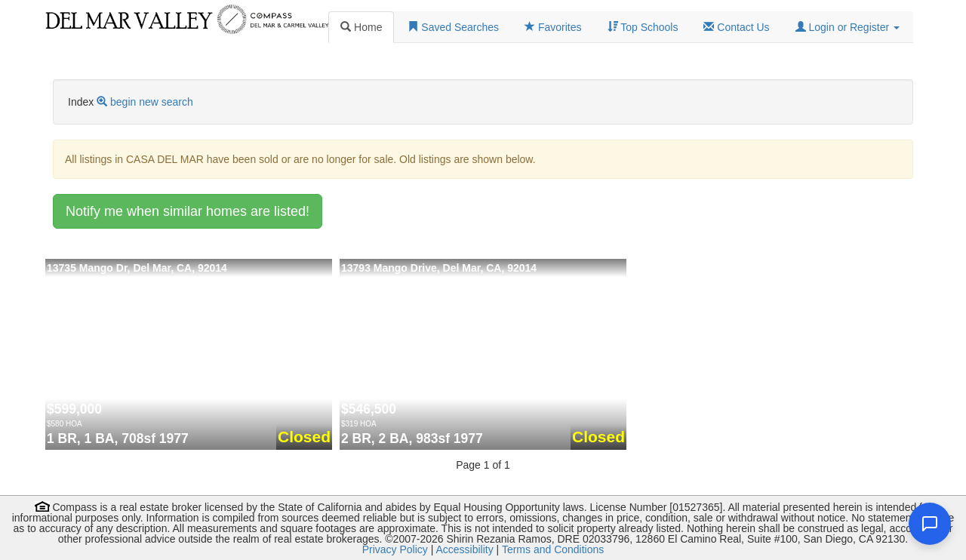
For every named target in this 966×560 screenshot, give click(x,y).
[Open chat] (930, 524)
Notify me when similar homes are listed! (188, 211)
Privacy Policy (395, 549)
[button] (848, 27)
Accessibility (464, 549)
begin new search (152, 102)
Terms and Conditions (553, 549)
